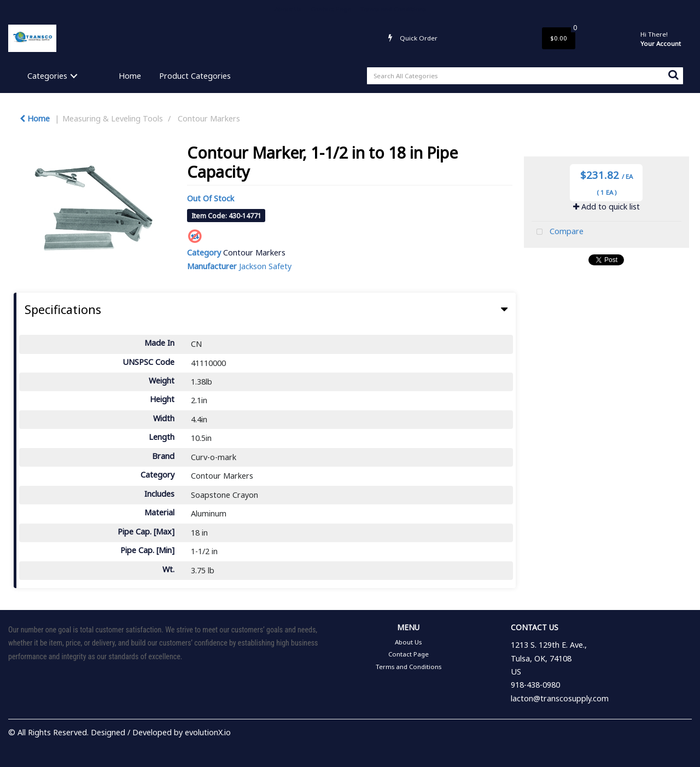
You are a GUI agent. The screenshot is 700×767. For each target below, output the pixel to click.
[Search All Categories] (525, 76)
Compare (558, 232)
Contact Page (331, 9)
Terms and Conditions (393, 9)
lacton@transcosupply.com (560, 698)
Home (130, 76)
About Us (288, 9)
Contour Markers (209, 118)
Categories (47, 76)
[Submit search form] (673, 74)
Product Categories (195, 76)
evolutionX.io (208, 732)
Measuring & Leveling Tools (113, 118)
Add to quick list (606, 207)
